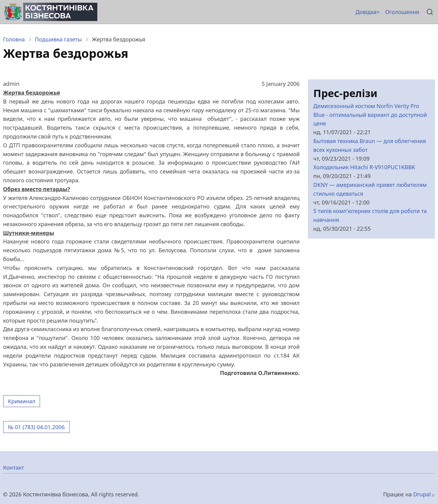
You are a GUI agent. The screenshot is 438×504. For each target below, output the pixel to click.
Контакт (14, 467)
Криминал (22, 401)
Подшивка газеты (58, 39)
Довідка (366, 12)
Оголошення (402, 12)
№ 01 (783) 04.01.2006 (36, 427)
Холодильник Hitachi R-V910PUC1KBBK (364, 167)
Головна (14, 39)
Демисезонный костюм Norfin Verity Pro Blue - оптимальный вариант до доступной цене (370, 115)
